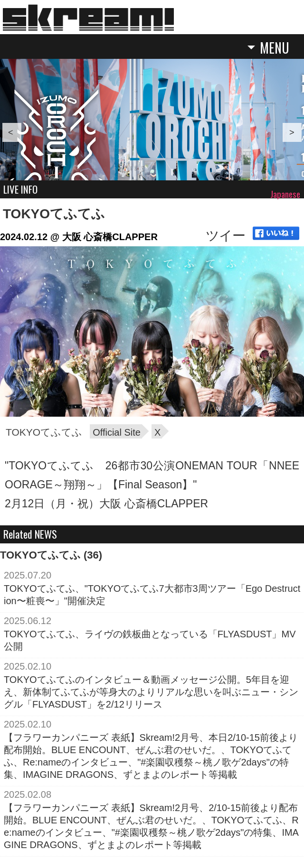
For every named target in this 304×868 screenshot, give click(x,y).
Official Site (117, 432)
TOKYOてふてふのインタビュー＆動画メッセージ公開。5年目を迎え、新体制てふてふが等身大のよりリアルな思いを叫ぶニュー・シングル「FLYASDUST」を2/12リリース (151, 692)
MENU (275, 48)
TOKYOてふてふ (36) (51, 555)
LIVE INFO (20, 189)
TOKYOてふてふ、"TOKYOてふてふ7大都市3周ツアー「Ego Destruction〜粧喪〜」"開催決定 (152, 595)
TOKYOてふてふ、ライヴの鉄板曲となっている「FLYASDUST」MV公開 (150, 640)
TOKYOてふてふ (54, 214)
